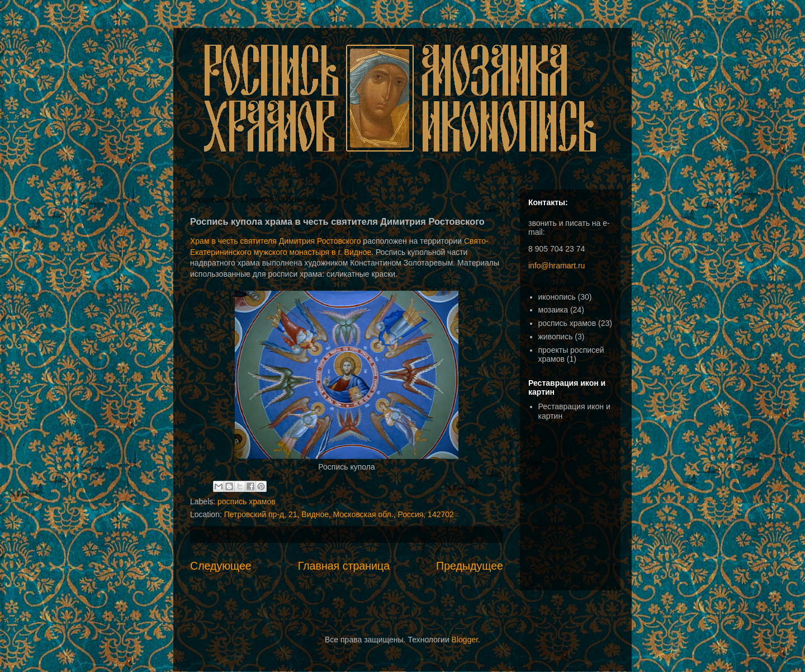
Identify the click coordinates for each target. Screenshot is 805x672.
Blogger (465, 640)
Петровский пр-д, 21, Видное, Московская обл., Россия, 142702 (339, 514)
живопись (556, 337)
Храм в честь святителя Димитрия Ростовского (275, 241)
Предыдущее (470, 566)
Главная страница (344, 566)
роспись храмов (247, 501)
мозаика (553, 310)
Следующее (221, 566)
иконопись (557, 297)
